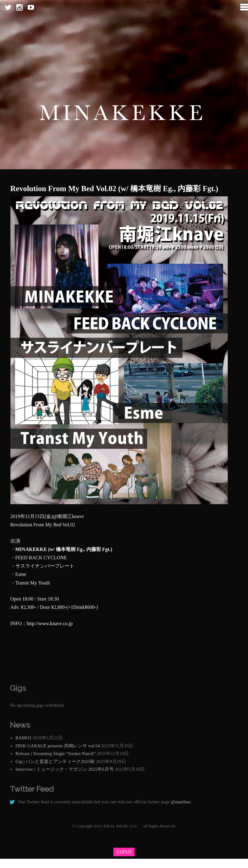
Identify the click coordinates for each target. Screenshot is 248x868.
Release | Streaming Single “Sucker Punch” (55, 753)
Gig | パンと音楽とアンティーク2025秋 (55, 762)
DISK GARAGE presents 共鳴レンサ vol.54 (58, 746)
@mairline (181, 802)
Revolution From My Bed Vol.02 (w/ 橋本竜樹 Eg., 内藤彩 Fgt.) (114, 189)
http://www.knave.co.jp (50, 623)
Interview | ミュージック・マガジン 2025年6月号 (64, 769)
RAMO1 (24, 738)
